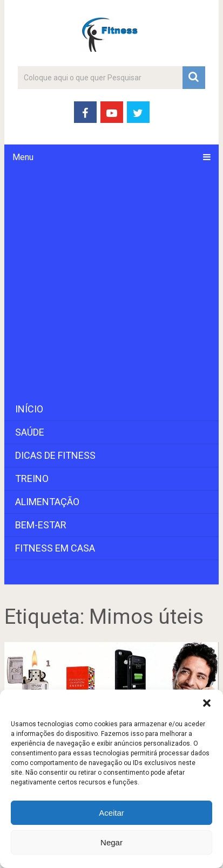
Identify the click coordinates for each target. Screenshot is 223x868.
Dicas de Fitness (55, 455)
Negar (111, 842)
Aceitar (111, 813)
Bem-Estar (41, 525)
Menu (23, 157)
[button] (207, 703)
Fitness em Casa (55, 548)
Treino (32, 478)
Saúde (30, 432)
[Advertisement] (111, 284)
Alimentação (47, 502)
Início (29, 409)
